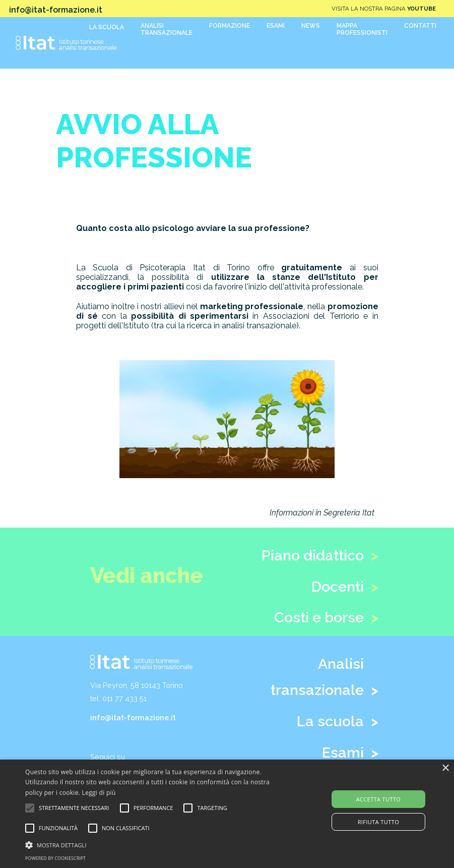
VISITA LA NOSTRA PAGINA (384, 9)
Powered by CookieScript (55, 858)
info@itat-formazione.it (133, 717)
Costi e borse (319, 617)
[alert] (227, 814)
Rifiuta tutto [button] (378, 822)
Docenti (338, 587)
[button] (156, 844)
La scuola (330, 721)
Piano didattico (313, 555)
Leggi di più (99, 793)
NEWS (311, 26)
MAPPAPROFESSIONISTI (362, 29)
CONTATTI (420, 26)
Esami (343, 753)
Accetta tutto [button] (378, 799)
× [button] (445, 768)
